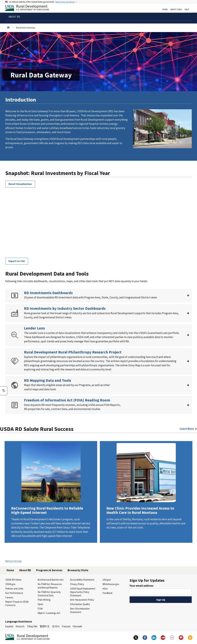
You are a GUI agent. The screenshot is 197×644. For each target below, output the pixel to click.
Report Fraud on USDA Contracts (17, 603)
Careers (9, 597)
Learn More (51, 492)
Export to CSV (17, 261)
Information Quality (80, 604)
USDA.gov (10, 584)
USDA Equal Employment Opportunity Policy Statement (83, 592)
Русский (77, 626)
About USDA (176, 10)
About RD (25, 570)
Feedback (107, 593)
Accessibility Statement (82, 580)
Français (66, 626)
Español (9, 626)
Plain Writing (44, 600)
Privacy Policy (77, 584)
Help (187, 10)
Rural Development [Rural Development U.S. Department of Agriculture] (30, 8)
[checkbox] (4, 391)
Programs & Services (49, 570)
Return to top (13, 561)
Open (40, 604)
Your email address (142, 586)
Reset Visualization (20, 184)
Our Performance (14, 593)
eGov (105, 589)
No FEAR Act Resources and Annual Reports (50, 586)
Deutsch (20, 626)
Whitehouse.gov (111, 584)
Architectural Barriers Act (51, 580)
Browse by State (78, 570)
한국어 (56, 626)
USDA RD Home (13, 580)
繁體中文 (45, 626)
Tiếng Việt (32, 626)
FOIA (40, 609)
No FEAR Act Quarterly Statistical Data (49, 594)
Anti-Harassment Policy (82, 600)
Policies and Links (14, 589)
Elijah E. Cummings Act (49, 613)
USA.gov (107, 580)
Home (165, 10)
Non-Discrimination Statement (80, 610)
